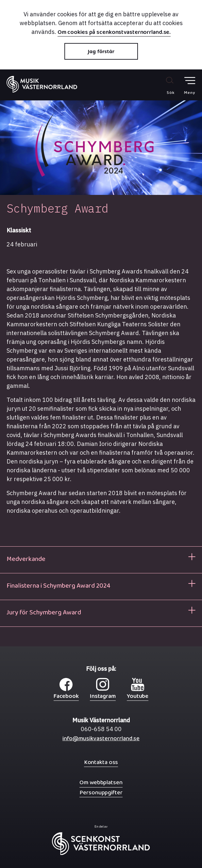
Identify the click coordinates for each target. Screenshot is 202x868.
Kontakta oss (101, 762)
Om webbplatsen (101, 782)
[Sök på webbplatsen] (164, 85)
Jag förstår (101, 51)
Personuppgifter (101, 793)
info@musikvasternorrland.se (101, 740)
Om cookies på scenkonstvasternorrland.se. (114, 33)
